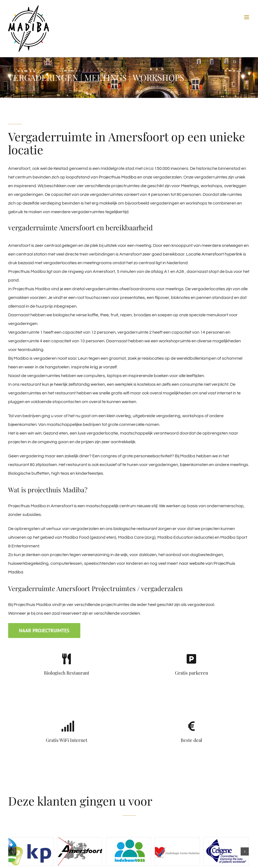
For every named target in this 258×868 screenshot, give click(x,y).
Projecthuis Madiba (118, 177)
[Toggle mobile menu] (247, 17)
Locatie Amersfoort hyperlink (214, 254)
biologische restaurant (135, 529)
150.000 (162, 168)
